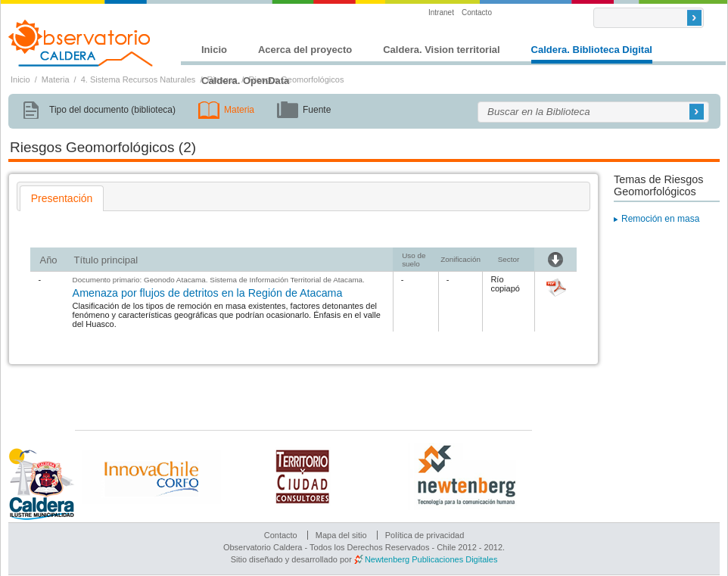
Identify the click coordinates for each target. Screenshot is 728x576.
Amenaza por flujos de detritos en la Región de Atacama (208, 293)
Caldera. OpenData (245, 81)
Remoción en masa (660, 219)
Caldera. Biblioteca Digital (592, 50)
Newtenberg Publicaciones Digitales (431, 559)
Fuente (317, 110)
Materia (56, 79)
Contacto (477, 12)
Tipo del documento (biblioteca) (112, 110)
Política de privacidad (425, 535)
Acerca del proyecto (305, 50)
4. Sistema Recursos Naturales (138, 79)
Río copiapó (505, 284)
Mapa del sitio (341, 535)
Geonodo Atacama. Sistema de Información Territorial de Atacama (253, 280)
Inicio (214, 50)
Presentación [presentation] (62, 198)
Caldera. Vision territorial (441, 50)
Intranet (441, 12)
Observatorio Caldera (81, 43)
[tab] (62, 198)
